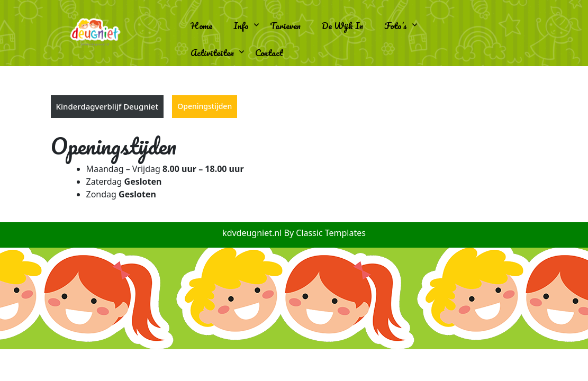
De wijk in (342, 26)
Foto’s (396, 26)
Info (241, 26)
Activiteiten (212, 53)
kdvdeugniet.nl (253, 233)
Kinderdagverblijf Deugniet (107, 106)
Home (201, 26)
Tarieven (285, 26)
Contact (269, 53)
